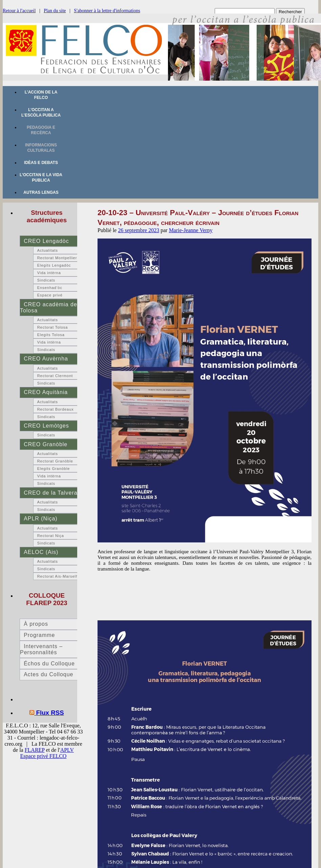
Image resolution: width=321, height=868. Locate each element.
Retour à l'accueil (19, 11)
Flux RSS (50, 713)
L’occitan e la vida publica (41, 178)
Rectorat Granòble (55, 461)
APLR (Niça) (40, 519)
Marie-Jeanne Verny (191, 230)
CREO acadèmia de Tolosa (49, 307)
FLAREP (35, 750)
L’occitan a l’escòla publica (41, 112)
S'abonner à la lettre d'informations (107, 11)
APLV (67, 750)
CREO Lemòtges (46, 426)
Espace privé (50, 295)
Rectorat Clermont (55, 376)
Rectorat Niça (51, 536)
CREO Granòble (46, 444)
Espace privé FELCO (44, 756)
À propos (36, 624)
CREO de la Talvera (50, 493)
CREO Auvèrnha (46, 359)
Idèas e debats (41, 163)
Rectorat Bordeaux (56, 409)
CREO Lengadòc (46, 241)
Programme (39, 635)
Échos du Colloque (49, 664)
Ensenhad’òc (50, 288)
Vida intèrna (49, 273)
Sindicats (46, 280)
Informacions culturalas (41, 148)
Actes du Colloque (48, 674)
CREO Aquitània (46, 392)
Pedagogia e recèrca (41, 130)
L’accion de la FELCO (41, 95)
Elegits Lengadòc (54, 265)
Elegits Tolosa (51, 335)
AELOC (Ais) (41, 552)
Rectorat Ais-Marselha (59, 576)
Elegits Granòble (54, 469)
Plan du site (55, 11)
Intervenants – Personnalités (41, 649)
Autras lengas (41, 192)
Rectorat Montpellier (57, 258)
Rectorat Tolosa (53, 327)
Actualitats (48, 250)
